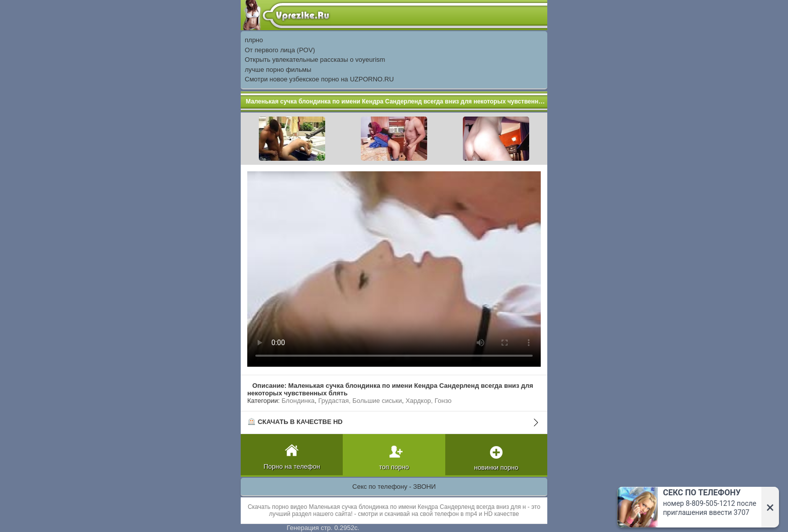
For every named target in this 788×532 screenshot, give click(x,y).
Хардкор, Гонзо (429, 401)
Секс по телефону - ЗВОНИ (394, 487)
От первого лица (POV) (280, 50)
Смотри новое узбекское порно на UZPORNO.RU (319, 79)
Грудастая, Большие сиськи (360, 401)
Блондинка (298, 401)
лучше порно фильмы (278, 70)
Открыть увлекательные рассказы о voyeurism (315, 60)
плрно (254, 40)
